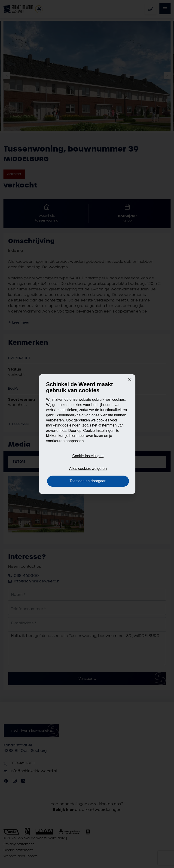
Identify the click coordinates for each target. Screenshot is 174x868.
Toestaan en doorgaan (88, 481)
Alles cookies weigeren (88, 469)
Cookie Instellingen (88, 456)
